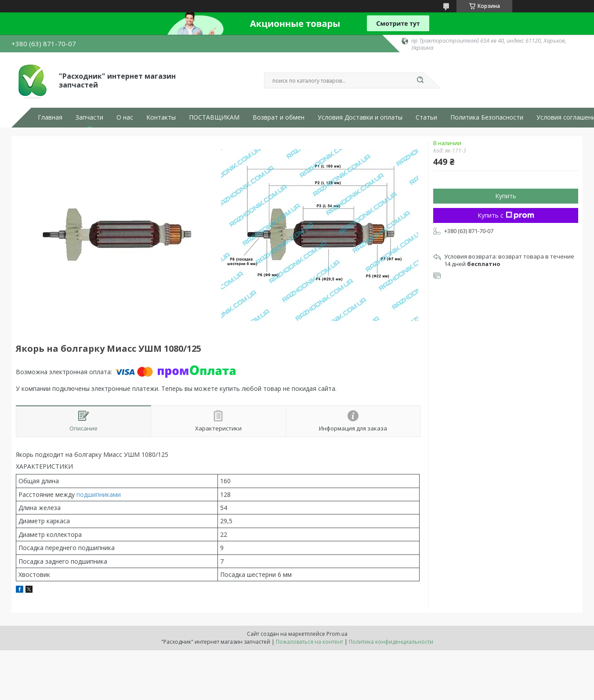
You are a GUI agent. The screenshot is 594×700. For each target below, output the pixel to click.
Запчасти (89, 117)
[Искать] (420, 80)
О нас (125, 117)
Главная (50, 117)
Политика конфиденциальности (391, 642)
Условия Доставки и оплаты (360, 117)
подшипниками (99, 494)
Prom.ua (337, 634)
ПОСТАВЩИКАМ (214, 117)
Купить (506, 196)
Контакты (161, 117)
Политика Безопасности (487, 117)
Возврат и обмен (279, 117)
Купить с (506, 215)
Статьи (426, 117)
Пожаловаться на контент (310, 642)
